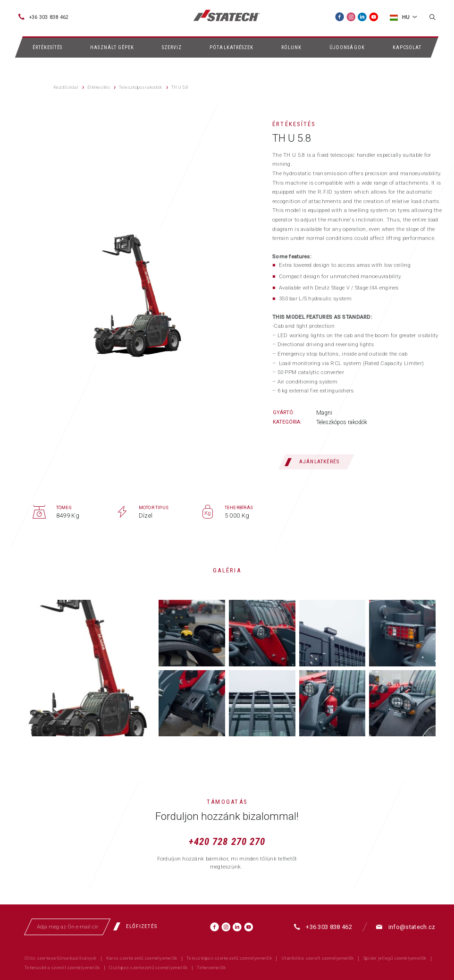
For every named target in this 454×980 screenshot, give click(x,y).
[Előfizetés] (138, 926)
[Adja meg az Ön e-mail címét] (67, 927)
